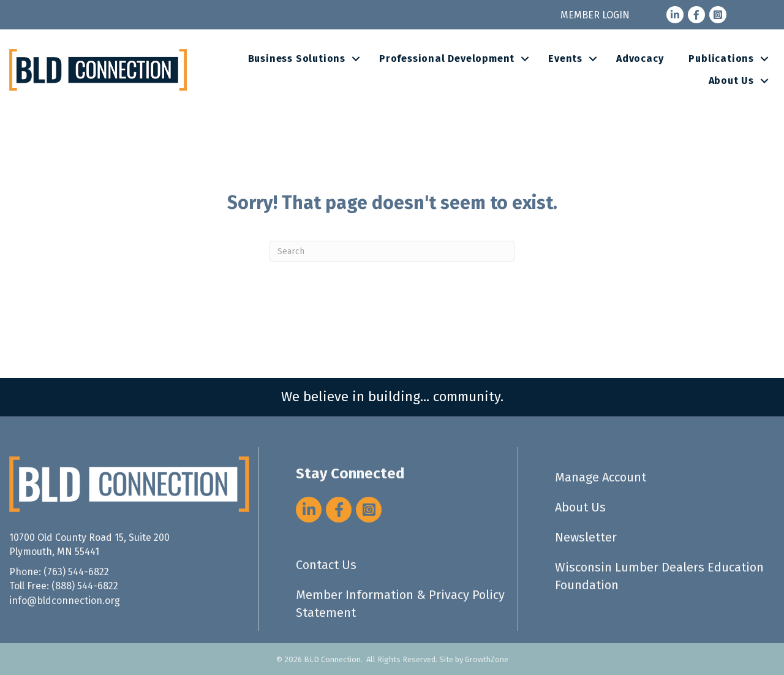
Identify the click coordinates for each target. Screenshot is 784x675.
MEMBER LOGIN (595, 15)
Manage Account (601, 477)
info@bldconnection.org (65, 601)
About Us (731, 81)
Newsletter (586, 537)
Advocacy (640, 58)
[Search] (392, 251)
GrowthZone (487, 659)
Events (565, 58)
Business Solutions (297, 58)
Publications (721, 58)
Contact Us (326, 565)
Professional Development (447, 58)
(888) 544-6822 (85, 586)
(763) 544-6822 (76, 572)
